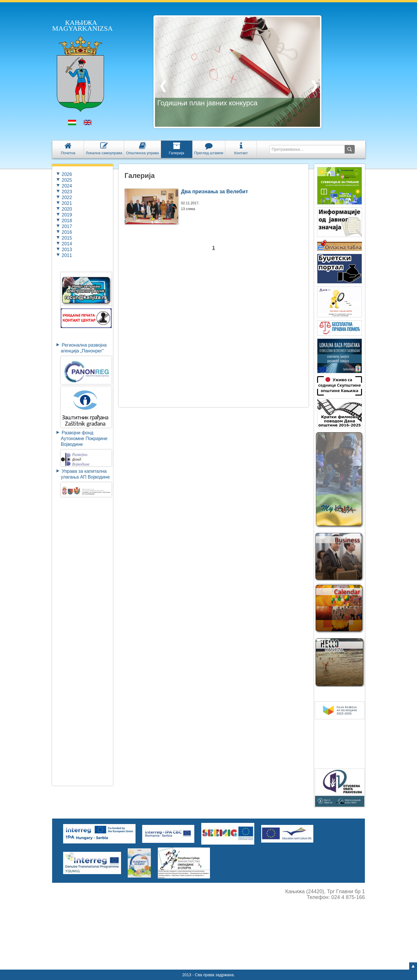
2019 (67, 215)
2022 (67, 197)
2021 (67, 203)
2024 (67, 186)
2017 (67, 226)
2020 (67, 209)
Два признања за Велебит (214, 192)
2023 (67, 192)
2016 (67, 232)
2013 (67, 250)
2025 (67, 180)
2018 (67, 221)
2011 (67, 255)
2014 (67, 244)
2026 (67, 174)
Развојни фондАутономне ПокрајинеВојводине (84, 438)
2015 (67, 238)
